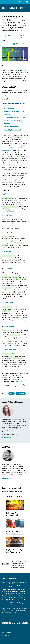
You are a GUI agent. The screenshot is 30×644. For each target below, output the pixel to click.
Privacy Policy (6, 632)
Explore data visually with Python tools (14, 551)
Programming (21, 394)
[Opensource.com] (14, 8)
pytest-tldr (8, 268)
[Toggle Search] (27, 2)
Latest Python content (12, 130)
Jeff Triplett (23, 35)
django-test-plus (10, 350)
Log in (21, 2)
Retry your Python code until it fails (13, 514)
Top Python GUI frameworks (14, 117)
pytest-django (9, 326)
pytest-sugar (8, 194)
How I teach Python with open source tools (15, 533)
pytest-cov (8, 215)
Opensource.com (8, 590)
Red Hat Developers (11, 126)
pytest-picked (9, 232)
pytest (16, 70)
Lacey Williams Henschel (11, 35)
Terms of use (6, 635)
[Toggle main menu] (3, 2)
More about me (8, 438)
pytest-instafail (10, 251)
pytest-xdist (8, 303)
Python (12, 394)
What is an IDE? (10, 108)
